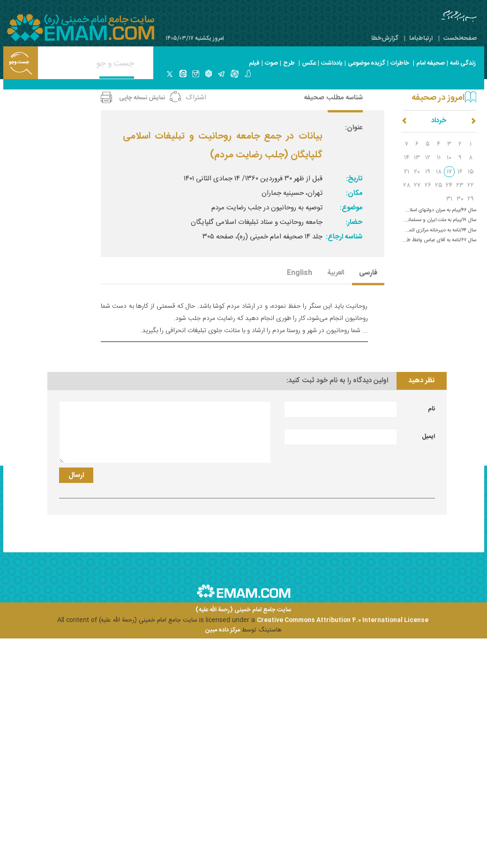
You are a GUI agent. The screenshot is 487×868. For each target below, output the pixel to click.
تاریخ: (354, 179)
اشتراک (196, 98)
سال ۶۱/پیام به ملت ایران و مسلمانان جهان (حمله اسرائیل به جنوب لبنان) (404, 220)
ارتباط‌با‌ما (421, 38)
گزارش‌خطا (385, 38)
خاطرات (400, 63)
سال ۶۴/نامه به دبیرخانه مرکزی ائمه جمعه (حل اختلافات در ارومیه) (411, 230)
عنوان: (354, 128)
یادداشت (332, 63)
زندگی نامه (463, 63)
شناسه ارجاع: (344, 237)
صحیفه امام (431, 63)
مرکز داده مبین (223, 630)
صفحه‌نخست (460, 38)
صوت (271, 63)
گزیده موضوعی (367, 63)
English (300, 273)
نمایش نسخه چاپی (142, 98)
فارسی (368, 273)
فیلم (254, 63)
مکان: (354, 193)
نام (431, 409)
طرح (289, 63)
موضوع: (351, 208)
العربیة (336, 273)
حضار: (354, 222)
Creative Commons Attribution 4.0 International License (343, 620)
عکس (309, 63)
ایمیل (428, 437)
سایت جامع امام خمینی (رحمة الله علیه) (243, 610)
